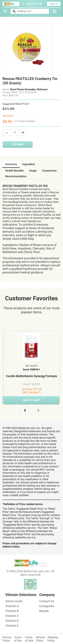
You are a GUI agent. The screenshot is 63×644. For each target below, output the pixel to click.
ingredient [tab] (29, 164)
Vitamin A (12, 606)
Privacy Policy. (7, 639)
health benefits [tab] (14, 171)
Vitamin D (12, 621)
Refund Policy (40, 639)
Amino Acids (14, 601)
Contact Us (47, 601)
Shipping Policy (53, 639)
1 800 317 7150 (32, 4)
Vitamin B (12, 611)
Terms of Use (18, 639)
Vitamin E (12, 626)
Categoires (47, 606)
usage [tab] (33, 171)
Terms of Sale (29, 639)
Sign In (54, 4)
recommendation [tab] (16, 176)
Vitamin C (12, 616)
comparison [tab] (49, 171)
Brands (44, 611)
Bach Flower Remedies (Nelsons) (29, 89)
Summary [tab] (11, 164)
